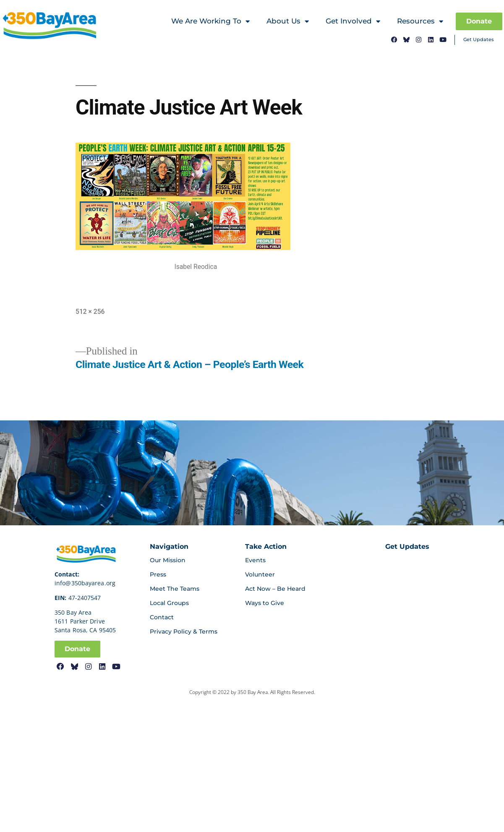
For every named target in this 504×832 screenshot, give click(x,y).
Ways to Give (265, 603)
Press (158, 574)
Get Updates (479, 39)
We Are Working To (210, 22)
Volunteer (260, 574)
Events (255, 560)
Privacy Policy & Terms (184, 631)
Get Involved (353, 22)
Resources (420, 22)
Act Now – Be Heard (275, 589)
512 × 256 (90, 312)
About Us (288, 22)
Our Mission (168, 560)
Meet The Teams (175, 589)
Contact (162, 617)
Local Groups (169, 603)
